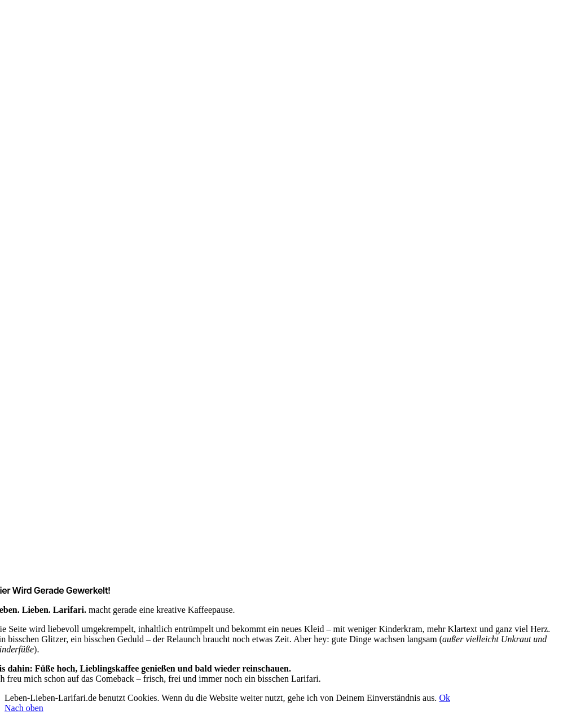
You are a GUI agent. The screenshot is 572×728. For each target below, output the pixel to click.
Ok (445, 698)
